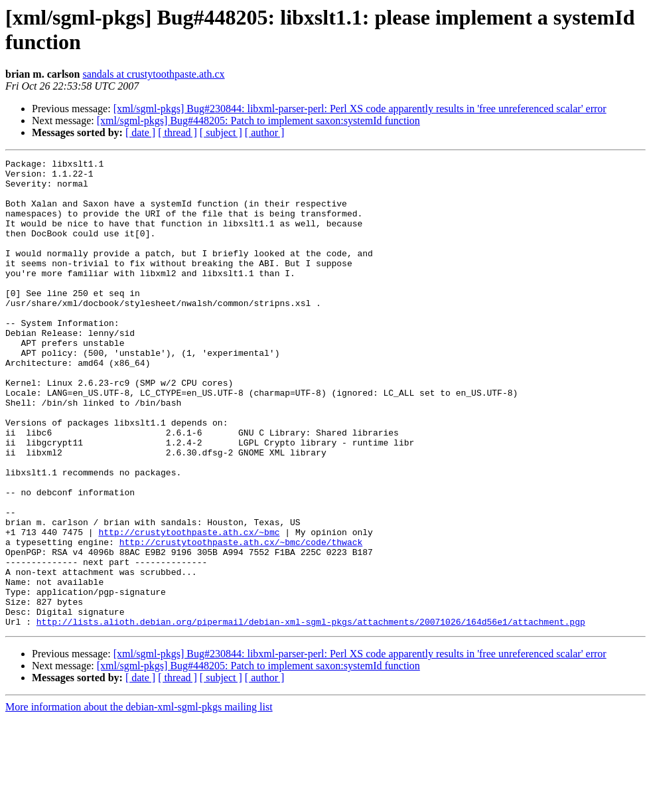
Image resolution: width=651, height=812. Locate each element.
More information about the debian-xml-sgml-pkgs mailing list (139, 800)
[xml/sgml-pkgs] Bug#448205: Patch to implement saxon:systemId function (258, 121)
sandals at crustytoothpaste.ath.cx (153, 74)
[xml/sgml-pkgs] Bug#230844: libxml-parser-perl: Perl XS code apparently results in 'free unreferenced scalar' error (360, 109)
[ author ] (265, 132)
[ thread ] (178, 132)
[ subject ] (221, 132)
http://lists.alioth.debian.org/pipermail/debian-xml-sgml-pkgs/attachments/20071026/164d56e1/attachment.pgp (311, 715)
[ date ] (140, 132)
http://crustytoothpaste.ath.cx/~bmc (189, 608)
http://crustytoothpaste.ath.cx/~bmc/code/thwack (241, 619)
